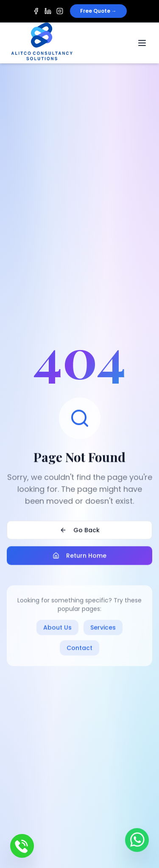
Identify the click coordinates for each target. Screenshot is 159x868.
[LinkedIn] (48, 11)
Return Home (79, 556)
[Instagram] (60, 11)
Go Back (80, 531)
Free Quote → (98, 11)
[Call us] (22, 846)
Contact (79, 649)
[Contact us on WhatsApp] (137, 840)
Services (103, 628)
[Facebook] (36, 11)
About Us (57, 628)
